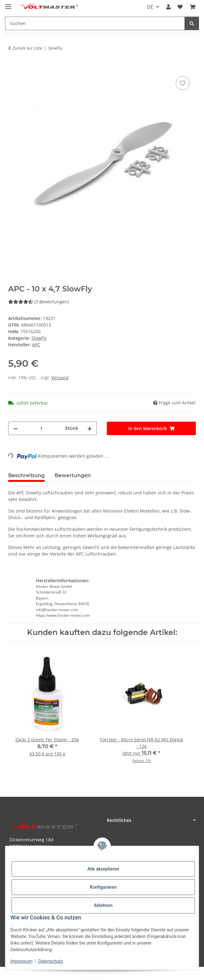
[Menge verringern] (15, 428)
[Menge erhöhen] (90, 428)
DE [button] (150, 7)
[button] (168, 7)
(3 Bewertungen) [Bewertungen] (39, 302)
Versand (60, 378)
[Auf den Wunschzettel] (183, 83)
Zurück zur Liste (27, 48)
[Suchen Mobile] (95, 23)
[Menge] (41, 428)
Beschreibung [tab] (26, 475)
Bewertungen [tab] (73, 475)
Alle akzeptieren (103, 869)
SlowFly (39, 338)
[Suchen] (192, 23)
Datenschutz (51, 961)
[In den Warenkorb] (13, 68)
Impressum (21, 961)
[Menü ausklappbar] (8, 4)
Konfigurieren (103, 887)
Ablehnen (103, 905)
